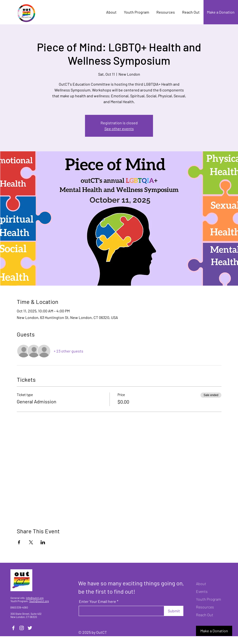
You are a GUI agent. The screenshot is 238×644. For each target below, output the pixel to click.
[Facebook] (13, 628)
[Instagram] (22, 628)
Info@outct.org (35, 598)
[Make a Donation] (221, 12)
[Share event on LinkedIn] (43, 542)
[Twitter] (30, 628)
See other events (119, 129)
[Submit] (174, 611)
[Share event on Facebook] (19, 542)
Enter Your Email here (98, 601)
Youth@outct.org (39, 601)
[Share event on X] (31, 542)
